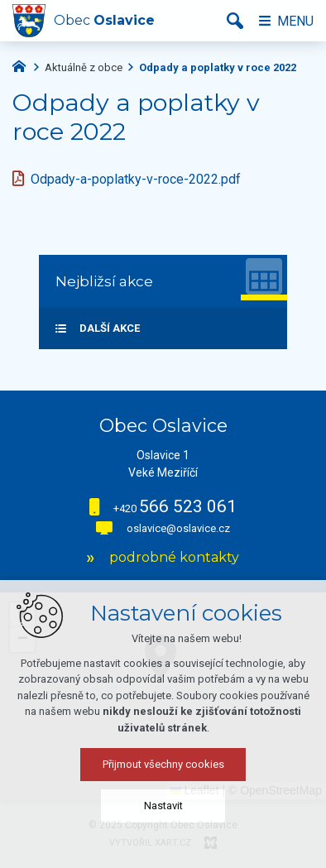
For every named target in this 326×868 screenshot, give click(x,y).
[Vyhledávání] (235, 21)
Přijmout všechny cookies (163, 764)
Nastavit (163, 806)
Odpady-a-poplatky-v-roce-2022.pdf (136, 179)
